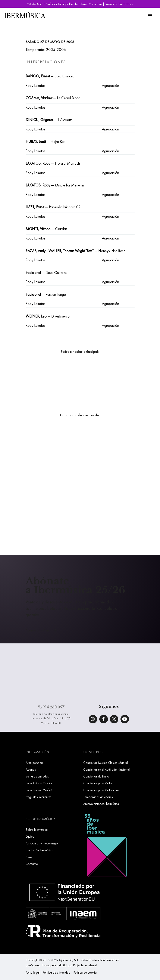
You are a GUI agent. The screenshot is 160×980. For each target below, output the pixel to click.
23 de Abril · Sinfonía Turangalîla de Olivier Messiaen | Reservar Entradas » (80, 4)
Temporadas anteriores (98, 797)
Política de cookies (85, 972)
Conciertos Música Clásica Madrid (106, 763)
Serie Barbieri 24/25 (39, 790)
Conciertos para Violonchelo (102, 790)
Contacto (32, 864)
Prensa (30, 857)
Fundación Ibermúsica (39, 850)
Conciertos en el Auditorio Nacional (106, 769)
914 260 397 (51, 707)
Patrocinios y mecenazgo (42, 843)
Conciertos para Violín (98, 783)
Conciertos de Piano (96, 776)
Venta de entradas (37, 776)
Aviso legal (33, 972)
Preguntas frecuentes (38, 797)
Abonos (31, 769)
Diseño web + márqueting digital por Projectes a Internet (61, 965)
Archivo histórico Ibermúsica (101, 804)
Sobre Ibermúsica (37, 830)
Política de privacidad (57, 972)
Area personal (34, 763)
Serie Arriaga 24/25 (39, 783)
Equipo (30, 836)
